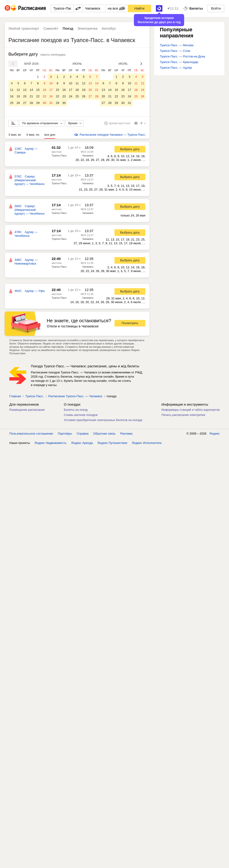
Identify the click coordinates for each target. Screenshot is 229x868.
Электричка (87, 28)
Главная (15, 396)
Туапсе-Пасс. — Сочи (175, 51)
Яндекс (215, 434)
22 (38, 96)
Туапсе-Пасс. (59, 156)
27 (25, 103)
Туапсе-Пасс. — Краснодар (179, 62)
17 (51, 90)
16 (44, 90)
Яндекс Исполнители (147, 443)
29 (38, 103)
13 (25, 90)
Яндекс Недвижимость (51, 443)
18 (12, 96)
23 (44, 96)
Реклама (126, 434)
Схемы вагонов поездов (81, 415)
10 (51, 83)
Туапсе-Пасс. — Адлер (176, 68)
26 (18, 103)
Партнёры (65, 434)
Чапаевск (88, 156)
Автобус (109, 28)
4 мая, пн (33, 135)
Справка (83, 434)
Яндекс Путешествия (112, 443)
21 (31, 96)
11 (12, 90)
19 (18, 96)
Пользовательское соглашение (31, 434)
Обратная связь (104, 434)
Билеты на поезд (76, 410)
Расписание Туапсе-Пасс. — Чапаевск (75, 396)
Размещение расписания (27, 410)
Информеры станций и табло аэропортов (191, 410)
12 (18, 90)
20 (25, 96)
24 (51, 96)
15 (38, 90)
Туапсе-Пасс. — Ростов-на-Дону (182, 56)
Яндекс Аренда (82, 443)
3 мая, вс (15, 135)
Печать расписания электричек (183, 415)
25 (12, 103)
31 (51, 103)
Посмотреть (130, 323)
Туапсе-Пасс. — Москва (177, 45)
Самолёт (51, 28)
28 (31, 103)
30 (44, 103)
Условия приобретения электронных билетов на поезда (103, 420)
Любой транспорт (24, 28)
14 (31, 90)
